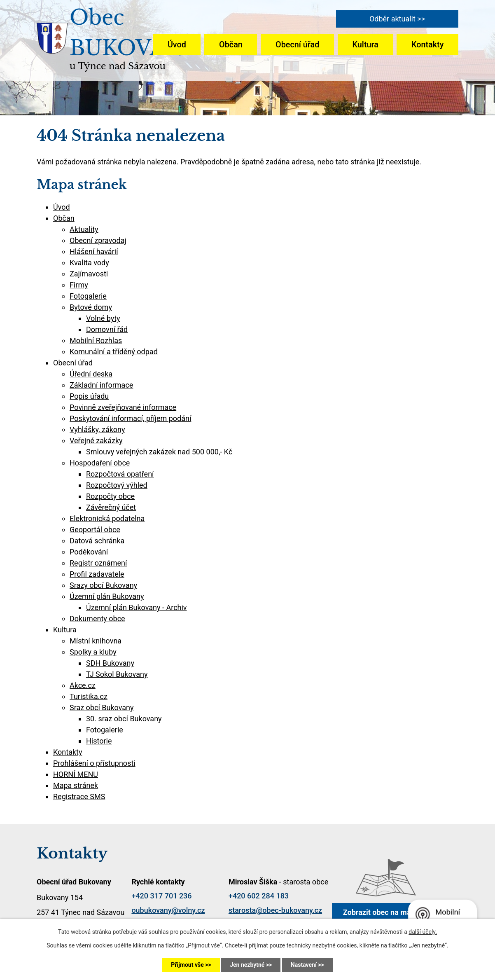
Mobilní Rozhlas (96, 340)
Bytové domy (91, 307)
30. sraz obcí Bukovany (124, 719)
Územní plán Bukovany (107, 596)
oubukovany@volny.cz (168, 910)
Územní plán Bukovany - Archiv (137, 607)
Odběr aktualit (392, 19)
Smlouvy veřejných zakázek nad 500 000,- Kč (159, 452)
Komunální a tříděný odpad (114, 352)
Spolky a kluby (93, 652)
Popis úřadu (89, 396)
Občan (231, 45)
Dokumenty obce (97, 619)
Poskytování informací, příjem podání (130, 418)
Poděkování (89, 552)
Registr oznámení (98, 563)
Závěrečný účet (111, 507)
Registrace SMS (79, 796)
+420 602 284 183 (259, 896)
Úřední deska (91, 374)
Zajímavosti (89, 274)
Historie (99, 741)
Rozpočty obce (110, 496)
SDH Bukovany (110, 663)
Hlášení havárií (94, 251)
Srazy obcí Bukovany (103, 585)
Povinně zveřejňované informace (123, 407)
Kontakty (427, 45)
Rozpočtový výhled (117, 485)
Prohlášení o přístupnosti (94, 763)
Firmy (79, 285)
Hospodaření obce (100, 463)
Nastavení (304, 965)
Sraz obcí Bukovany (102, 708)
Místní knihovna (96, 641)
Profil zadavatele (97, 574)
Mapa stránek (76, 785)
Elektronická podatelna (107, 518)
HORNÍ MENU (76, 774)
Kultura (365, 45)
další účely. (423, 932)
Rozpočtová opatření (120, 474)
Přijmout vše (187, 965)
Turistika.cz (89, 696)
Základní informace (101, 385)
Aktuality (84, 229)
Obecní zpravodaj (98, 240)
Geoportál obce (95, 530)
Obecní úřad (297, 45)
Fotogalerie (88, 296)
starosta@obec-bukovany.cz (275, 910)
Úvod (177, 45)
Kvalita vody (89, 263)
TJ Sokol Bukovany (117, 674)
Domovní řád (107, 329)
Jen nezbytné (247, 965)
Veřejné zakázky (96, 441)
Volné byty (103, 318)
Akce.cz (83, 685)
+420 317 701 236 (161, 896)
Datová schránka (97, 541)
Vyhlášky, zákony (97, 429)
